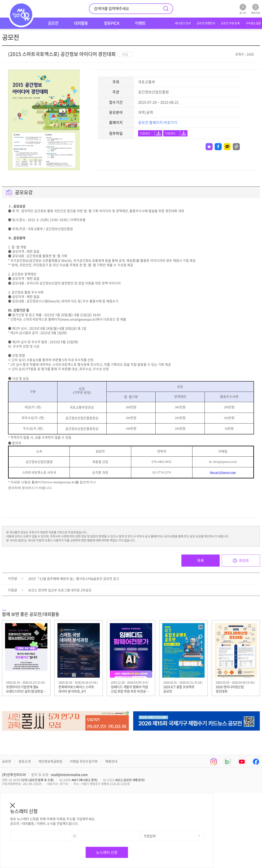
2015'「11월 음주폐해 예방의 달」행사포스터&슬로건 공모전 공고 (74, 579)
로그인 (243, 9)
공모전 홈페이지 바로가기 (158, 122)
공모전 (7, 761)
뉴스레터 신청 (107, 852)
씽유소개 (25, 761)
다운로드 (145, 133)
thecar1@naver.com (223, 472)
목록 (201, 560)
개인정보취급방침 (50, 761)
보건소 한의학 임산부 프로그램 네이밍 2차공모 (60, 590)
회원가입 (256, 9)
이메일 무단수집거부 (84, 761)
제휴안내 (111, 761)
